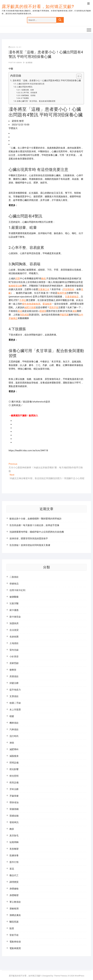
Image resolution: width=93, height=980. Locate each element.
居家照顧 (14, 663)
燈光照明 (14, 776)
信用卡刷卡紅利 (17, 590)
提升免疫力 (15, 690)
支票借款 (14, 696)
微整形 (13, 670)
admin (19, 63)
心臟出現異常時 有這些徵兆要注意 (31, 84)
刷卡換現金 (15, 617)
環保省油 (14, 802)
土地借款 (14, 643)
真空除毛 (14, 836)
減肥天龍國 (30, 307)
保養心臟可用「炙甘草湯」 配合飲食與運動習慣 (36, 101)
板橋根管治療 (15, 286)
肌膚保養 (14, 856)
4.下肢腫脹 (25, 98)
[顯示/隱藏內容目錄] (77, 76)
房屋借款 (14, 676)
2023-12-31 (15, 47)
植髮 (12, 716)
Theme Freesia (60, 976)
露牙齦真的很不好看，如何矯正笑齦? (38, 7)
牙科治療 (14, 789)
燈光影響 (14, 769)
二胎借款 (14, 577)
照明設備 (14, 763)
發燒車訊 (14, 822)
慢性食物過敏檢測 (31, 304)
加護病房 (14, 623)
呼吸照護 (64, 315)
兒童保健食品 (72, 297)
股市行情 (14, 862)
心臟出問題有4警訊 (25, 87)
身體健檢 (14, 889)
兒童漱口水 (44, 289)
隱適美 (43, 311)
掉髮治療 (14, 683)
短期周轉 (14, 842)
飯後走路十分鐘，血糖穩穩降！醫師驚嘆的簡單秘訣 (35, 519)
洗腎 (18, 279)
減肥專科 (14, 749)
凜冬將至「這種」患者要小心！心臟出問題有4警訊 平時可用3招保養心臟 (47, 80)
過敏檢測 (14, 909)
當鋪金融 (14, 816)
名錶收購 (14, 637)
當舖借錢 (14, 809)
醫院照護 (14, 922)
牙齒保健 (14, 796)
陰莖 (12, 928)
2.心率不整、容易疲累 (29, 93)
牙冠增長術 (69, 289)
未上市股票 (15, 710)
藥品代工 (14, 875)
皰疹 (44, 279)
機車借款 (14, 723)
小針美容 (14, 657)
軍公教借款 (15, 902)
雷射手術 (14, 935)
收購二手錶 (15, 703)
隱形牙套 (54, 307)
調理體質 (14, 882)
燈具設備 (14, 783)
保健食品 (14, 584)
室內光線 (14, 650)
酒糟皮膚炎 (15, 915)
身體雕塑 (14, 895)
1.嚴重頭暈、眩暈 (27, 90)
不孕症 (23, 300)
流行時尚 (14, 736)
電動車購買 (15, 948)
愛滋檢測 (47, 304)
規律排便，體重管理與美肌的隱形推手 (29, 539)
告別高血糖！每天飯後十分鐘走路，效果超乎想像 (34, 525)
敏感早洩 (62, 293)
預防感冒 (24, 315)
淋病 (75, 311)
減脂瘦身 (14, 756)
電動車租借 (15, 942)
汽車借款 (14, 729)
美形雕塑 (14, 849)
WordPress (80, 976)
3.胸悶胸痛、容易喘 (28, 95)
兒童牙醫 (14, 603)
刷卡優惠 (14, 610)
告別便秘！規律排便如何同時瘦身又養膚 (30, 545)
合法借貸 (14, 630)
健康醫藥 (29, 63)
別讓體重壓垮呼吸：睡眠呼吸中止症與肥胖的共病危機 (37, 532)
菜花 (20, 311)
